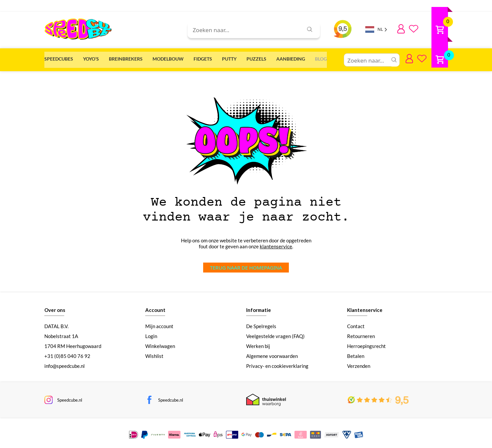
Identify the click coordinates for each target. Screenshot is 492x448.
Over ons (55, 306)
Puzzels (347, 58)
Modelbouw (213, 58)
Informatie (259, 306)
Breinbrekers (156, 58)
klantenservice (276, 242)
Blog (442, 58)
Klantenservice (365, 306)
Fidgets (263, 58)
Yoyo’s (106, 58)
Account (155, 306)
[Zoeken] (310, 30)
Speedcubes (59, 58)
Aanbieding (397, 58)
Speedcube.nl (71, 396)
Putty (305, 58)
